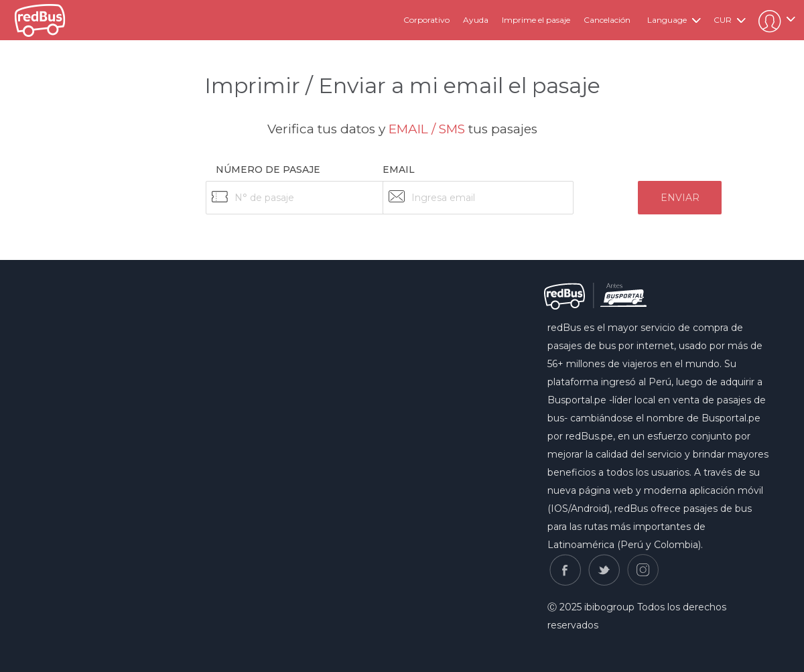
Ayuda (476, 20)
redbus (40, 20)
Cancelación (607, 20)
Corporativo (426, 20)
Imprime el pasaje (536, 20)
